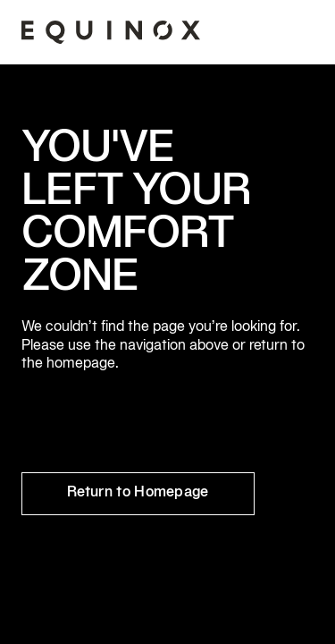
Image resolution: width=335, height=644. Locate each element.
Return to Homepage (138, 493)
